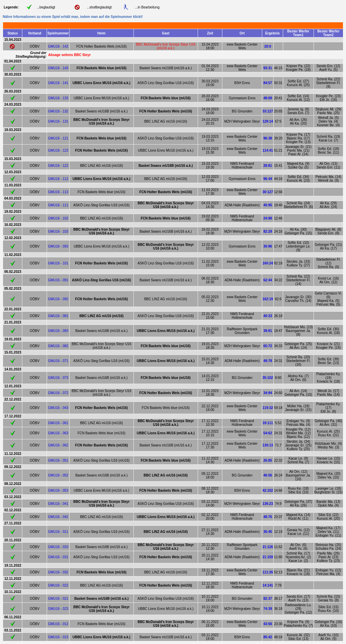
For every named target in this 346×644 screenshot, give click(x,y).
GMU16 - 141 (58, 83)
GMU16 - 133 (58, 98)
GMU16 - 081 (58, 316)
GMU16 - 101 (58, 263)
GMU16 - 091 (58, 280)
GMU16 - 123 (58, 150)
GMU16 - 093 (58, 246)
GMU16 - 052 (58, 475)
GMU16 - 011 (58, 532)
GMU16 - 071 (58, 361)
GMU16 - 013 (58, 637)
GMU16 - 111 (58, 205)
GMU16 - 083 (58, 331)
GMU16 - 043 (58, 408)
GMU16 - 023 (58, 609)
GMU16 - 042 (58, 517)
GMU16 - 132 (58, 111)
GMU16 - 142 (58, 46)
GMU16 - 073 (58, 378)
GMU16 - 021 (58, 599)
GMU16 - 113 (58, 192)
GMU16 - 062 (58, 445)
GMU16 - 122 (58, 166)
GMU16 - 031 (58, 557)
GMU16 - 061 (58, 423)
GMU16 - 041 (58, 504)
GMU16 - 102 (58, 218)
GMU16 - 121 (58, 138)
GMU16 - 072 (58, 393)
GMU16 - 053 (58, 491)
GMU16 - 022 (58, 585)
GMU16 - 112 (58, 179)
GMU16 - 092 (58, 299)
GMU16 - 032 (58, 572)
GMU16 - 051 (58, 460)
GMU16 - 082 (58, 346)
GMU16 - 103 (58, 231)
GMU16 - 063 (58, 433)
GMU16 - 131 (58, 121)
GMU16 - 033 (58, 547)
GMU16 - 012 (58, 624)
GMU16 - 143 (58, 68)
